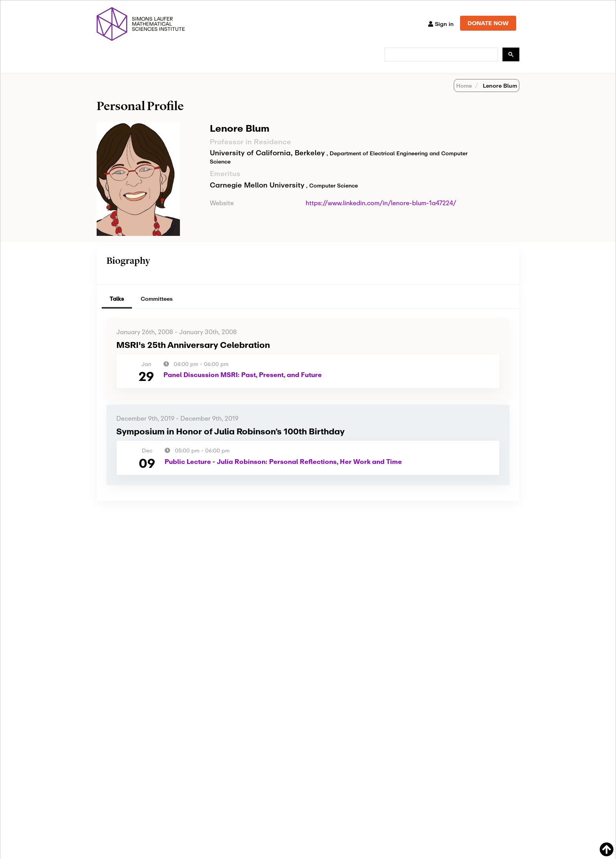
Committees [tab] (157, 309)
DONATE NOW (488, 23)
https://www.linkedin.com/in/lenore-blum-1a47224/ (381, 213)
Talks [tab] (117, 309)
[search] (440, 55)
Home (464, 96)
